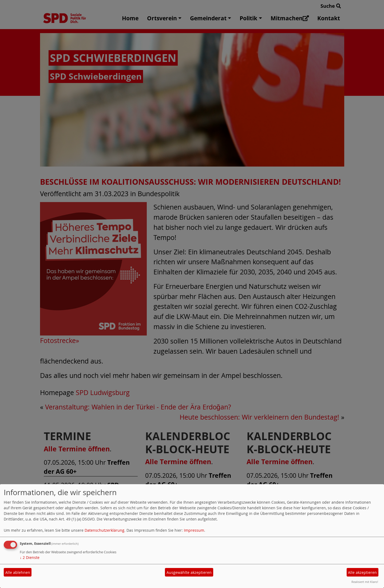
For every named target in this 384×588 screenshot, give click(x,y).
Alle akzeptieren (362, 572)
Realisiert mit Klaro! (365, 582)
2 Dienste (30, 557)
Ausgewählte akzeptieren (189, 572)
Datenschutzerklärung (104, 530)
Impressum (194, 530)
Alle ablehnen (18, 572)
